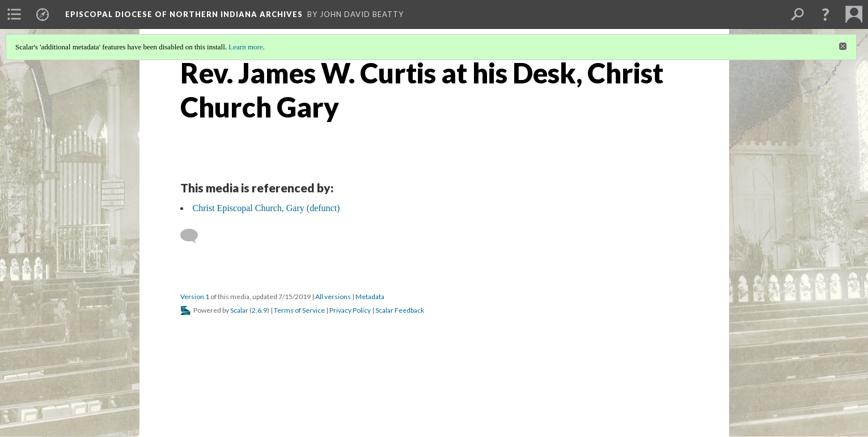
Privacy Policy (350, 310)
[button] (825, 14)
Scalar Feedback (400, 310)
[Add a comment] (194, 236)
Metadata (370, 297)
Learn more (245, 47)
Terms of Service (299, 310)
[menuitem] (14, 14)
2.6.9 (259, 310)
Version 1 (195, 297)
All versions (333, 297)
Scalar (239, 310)
